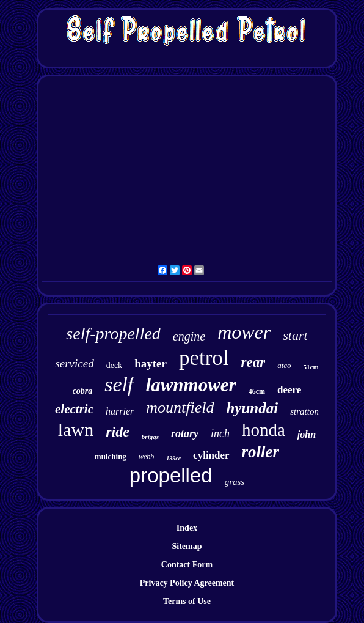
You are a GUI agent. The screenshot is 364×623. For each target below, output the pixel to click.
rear (253, 362)
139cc (173, 458)
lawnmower (191, 385)
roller (261, 452)
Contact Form (187, 565)
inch (220, 433)
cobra (83, 391)
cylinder (211, 455)
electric (74, 409)
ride (118, 432)
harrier (120, 411)
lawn (76, 429)
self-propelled (113, 334)
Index (187, 528)
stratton (304, 411)
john (307, 434)
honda (264, 430)
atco (284, 365)
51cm (311, 367)
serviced (74, 363)
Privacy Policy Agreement (187, 583)
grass (235, 482)
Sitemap (187, 546)
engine (189, 336)
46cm (257, 391)
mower (244, 332)
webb (146, 457)
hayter (151, 363)
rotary (185, 433)
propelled (171, 475)
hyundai (252, 408)
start (295, 335)
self (119, 384)
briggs (150, 437)
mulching (111, 456)
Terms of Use (187, 601)
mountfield (180, 407)
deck (114, 365)
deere (289, 390)
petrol (204, 358)
